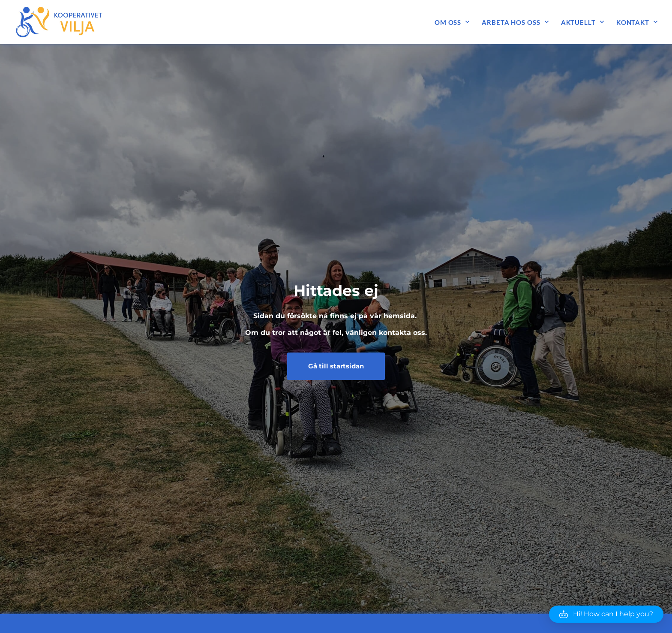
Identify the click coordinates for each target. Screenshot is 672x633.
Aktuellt (583, 22)
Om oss (452, 22)
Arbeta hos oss (515, 22)
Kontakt (637, 22)
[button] (606, 614)
